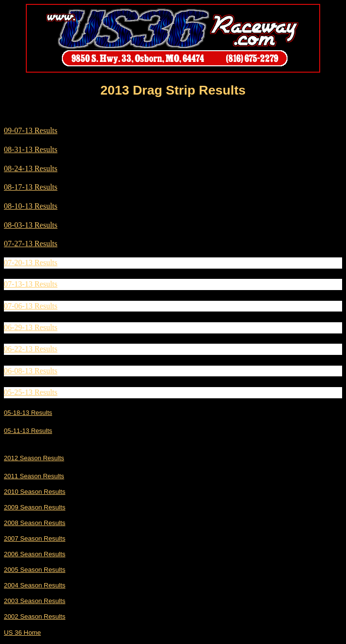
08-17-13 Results (31, 187)
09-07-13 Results (31, 130)
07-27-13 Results (31, 244)
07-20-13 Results (31, 263)
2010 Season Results (35, 492)
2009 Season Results (35, 507)
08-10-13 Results (31, 206)
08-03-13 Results (31, 225)
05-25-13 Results (31, 392)
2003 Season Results (35, 601)
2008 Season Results (35, 523)
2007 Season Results (35, 538)
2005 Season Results (35, 570)
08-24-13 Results (31, 168)
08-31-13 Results (31, 149)
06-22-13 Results (31, 349)
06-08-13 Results (31, 371)
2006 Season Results (35, 554)
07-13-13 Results (31, 284)
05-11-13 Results (28, 431)
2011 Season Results (34, 476)
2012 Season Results (34, 458)
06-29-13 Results (31, 327)
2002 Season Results (35, 616)
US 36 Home (22, 633)
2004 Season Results (35, 585)
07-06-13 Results (31, 306)
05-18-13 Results (28, 413)
